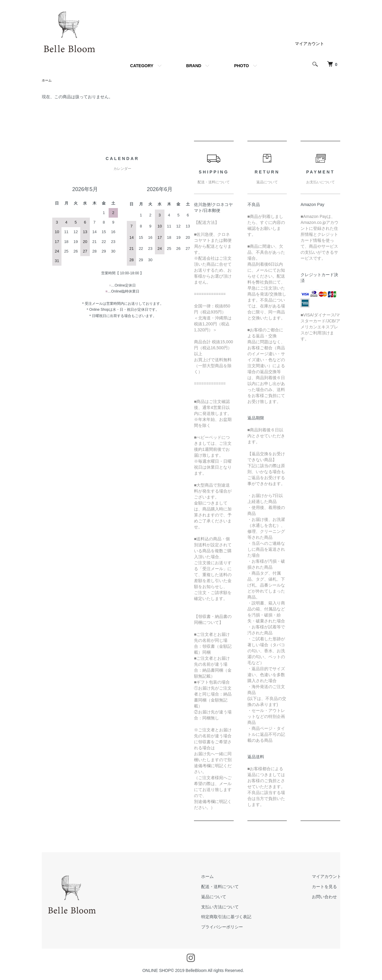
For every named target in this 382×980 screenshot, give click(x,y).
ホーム (47, 81)
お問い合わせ (328, 897)
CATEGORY (142, 66)
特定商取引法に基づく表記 (237, 917)
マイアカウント (309, 44)
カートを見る (328, 887)
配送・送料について (230, 887)
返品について (224, 897)
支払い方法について (230, 907)
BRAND (194, 66)
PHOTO (241, 66)
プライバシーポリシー (232, 927)
